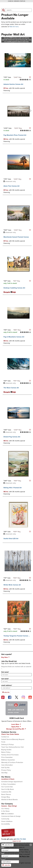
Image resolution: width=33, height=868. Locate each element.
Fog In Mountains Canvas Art (14, 337)
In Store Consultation (8, 784)
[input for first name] (10, 850)
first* (10, 849)
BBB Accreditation (8, 814)
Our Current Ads (7, 787)
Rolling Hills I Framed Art (13, 488)
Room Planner (6, 794)
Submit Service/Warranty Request (13, 739)
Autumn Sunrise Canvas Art (13, 84)
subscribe (6, 865)
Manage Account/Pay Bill (15, 729)
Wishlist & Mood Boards (9, 800)
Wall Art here (14, 27)
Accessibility (6, 824)
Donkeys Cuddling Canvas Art (14, 288)
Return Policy (6, 752)
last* (10, 855)
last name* (5, 679)
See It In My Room (8, 789)
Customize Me (6, 792)
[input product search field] (19, 10)
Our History (5, 809)
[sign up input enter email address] (16, 688)
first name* (5, 672)
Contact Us (5, 737)
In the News (5, 811)
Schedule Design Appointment (12, 782)
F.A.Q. (3, 742)
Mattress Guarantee (8, 760)
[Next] (30, 111)
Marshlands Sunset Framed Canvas (16, 237)
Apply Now (15, 727)
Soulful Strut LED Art (11, 539)
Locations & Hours (8, 779)
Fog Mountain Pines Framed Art (15, 135)
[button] (30, 77)
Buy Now (5, 657)
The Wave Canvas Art (11, 388)
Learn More (15, 724)
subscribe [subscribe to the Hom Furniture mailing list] (6, 692)
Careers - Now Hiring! (9, 806)
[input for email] (10, 862)
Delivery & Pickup (7, 744)
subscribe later (8, 845)
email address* (7, 685)
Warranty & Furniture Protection (12, 762)
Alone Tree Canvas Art (11, 186)
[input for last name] (10, 856)
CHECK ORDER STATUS (17, 1)
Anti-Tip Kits (5, 768)
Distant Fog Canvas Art (12, 437)
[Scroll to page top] (16, 841)
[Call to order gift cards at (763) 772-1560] (21, 839)
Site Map (4, 773)
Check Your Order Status (10, 734)
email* (10, 861)
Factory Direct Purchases (10, 755)
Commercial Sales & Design (11, 816)
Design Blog (5, 797)
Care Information (7, 765)
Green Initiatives (7, 821)
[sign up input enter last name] (16, 681)
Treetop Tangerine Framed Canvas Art (17, 636)
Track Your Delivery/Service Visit (12, 747)
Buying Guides (6, 750)
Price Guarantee (7, 757)
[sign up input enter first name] (16, 675)
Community (5, 819)
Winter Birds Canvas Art (12, 585)
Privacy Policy (6, 770)
